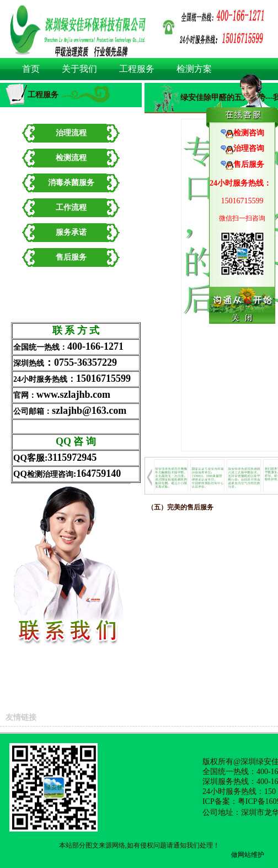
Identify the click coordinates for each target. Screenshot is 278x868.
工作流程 (71, 207)
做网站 (241, 855)
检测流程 (71, 158)
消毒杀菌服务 (71, 183)
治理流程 (71, 133)
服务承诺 (71, 232)
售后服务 (71, 257)
